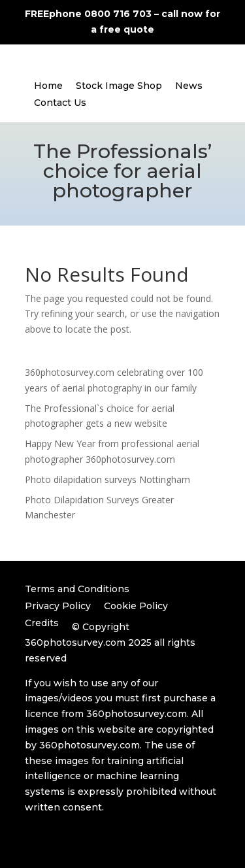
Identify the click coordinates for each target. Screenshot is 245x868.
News (189, 86)
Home (48, 86)
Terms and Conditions (77, 589)
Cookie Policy (136, 606)
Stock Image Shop (119, 86)
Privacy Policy (58, 606)
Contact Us (60, 103)
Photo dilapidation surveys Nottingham (107, 479)
